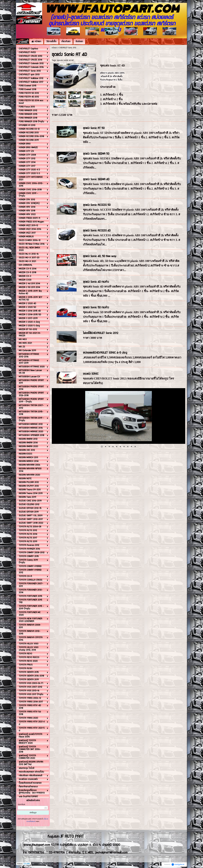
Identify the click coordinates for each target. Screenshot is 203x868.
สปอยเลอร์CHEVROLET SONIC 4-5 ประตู (105, 353)
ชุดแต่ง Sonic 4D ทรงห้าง (96, 282)
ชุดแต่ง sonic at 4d (65, 60)
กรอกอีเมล (21, 804)
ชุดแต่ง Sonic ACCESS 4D (97, 231)
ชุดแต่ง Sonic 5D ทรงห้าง (96, 308)
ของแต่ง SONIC (91, 374)
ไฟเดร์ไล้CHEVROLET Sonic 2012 (101, 333)
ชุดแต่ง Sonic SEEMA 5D (96, 154)
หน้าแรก (54, 48)
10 (135, 447)
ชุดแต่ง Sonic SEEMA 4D (96, 179)
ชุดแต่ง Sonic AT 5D (94, 128)
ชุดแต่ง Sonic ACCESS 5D (97, 205)
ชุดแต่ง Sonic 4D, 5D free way (100, 256)
